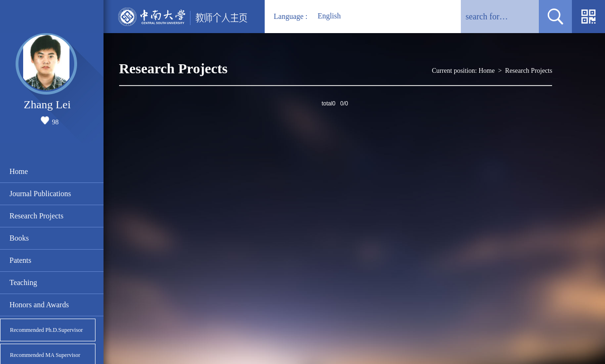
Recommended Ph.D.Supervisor (46, 330)
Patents (20, 260)
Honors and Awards (39, 305)
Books (19, 238)
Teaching (23, 282)
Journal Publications (40, 194)
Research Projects (36, 216)
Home (19, 171)
